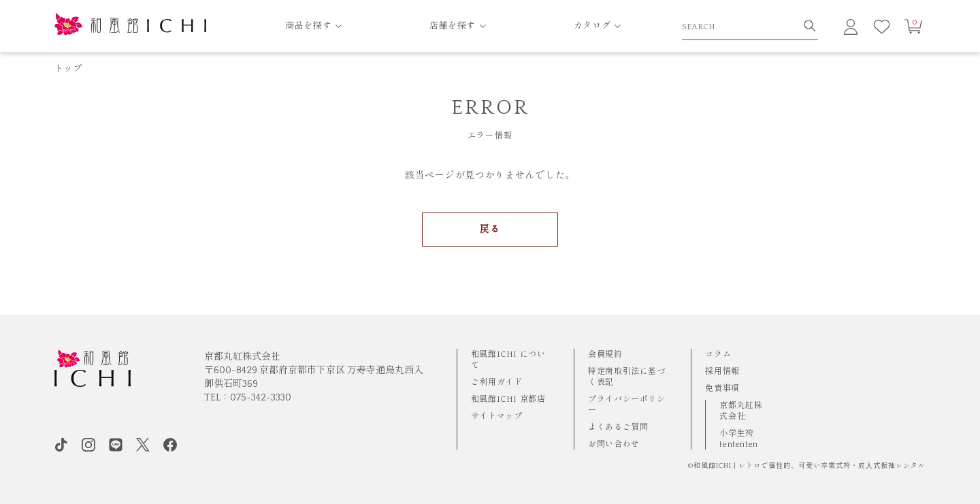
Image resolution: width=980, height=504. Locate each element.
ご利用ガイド (497, 382)
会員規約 (605, 355)
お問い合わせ (614, 444)
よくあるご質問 (618, 427)
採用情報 (722, 372)
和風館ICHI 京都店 (508, 399)
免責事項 (722, 389)
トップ (68, 69)
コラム (718, 355)
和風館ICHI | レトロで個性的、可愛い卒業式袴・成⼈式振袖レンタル (810, 466)
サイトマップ (497, 416)
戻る (490, 230)
